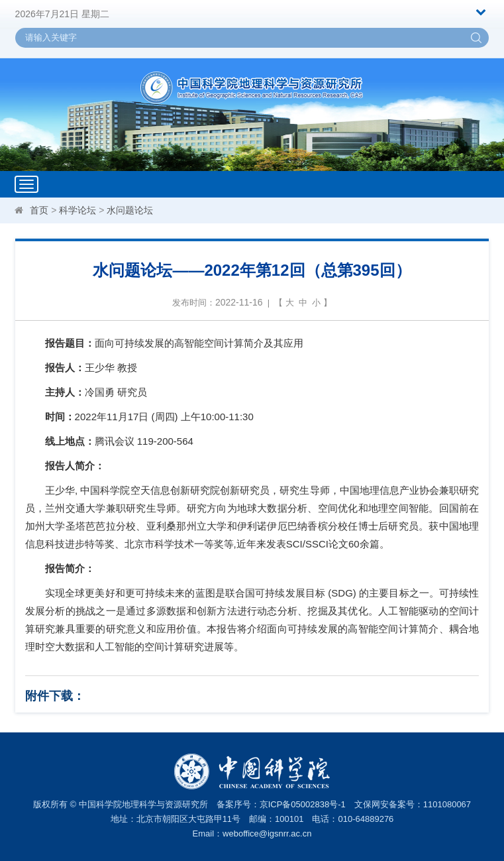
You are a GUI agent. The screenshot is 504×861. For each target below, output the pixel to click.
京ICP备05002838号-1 (303, 804)
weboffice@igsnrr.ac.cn (267, 833)
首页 (39, 210)
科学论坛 (77, 210)
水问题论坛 (130, 210)
